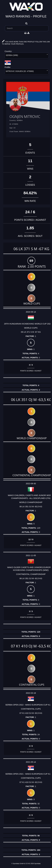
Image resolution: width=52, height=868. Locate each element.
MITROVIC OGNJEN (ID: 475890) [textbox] (20, 71)
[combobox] (27, 56)
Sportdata (37, 864)
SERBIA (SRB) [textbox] (12, 55)
